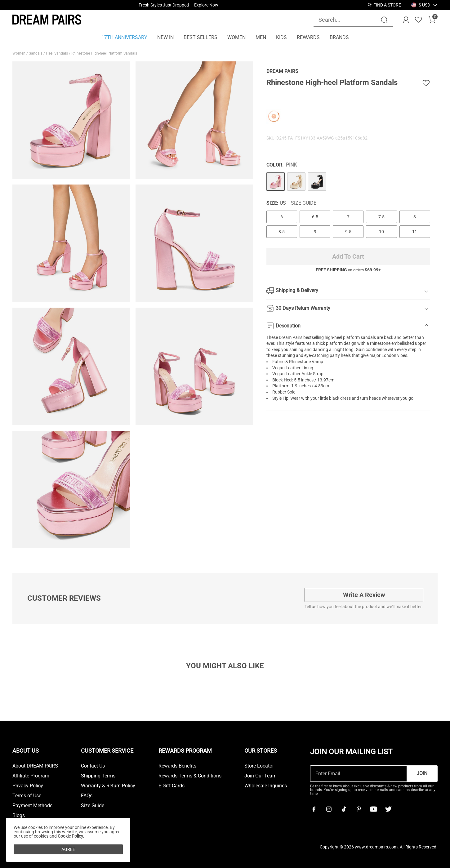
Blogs (19, 816)
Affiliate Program (31, 776)
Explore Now (206, 5)
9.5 (348, 232)
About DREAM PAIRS (35, 766)
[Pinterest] (359, 809)
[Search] (384, 20)
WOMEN (236, 37)
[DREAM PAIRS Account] (406, 20)
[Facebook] (314, 809)
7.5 (381, 217)
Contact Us (93, 766)
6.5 (315, 217)
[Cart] (432, 20)
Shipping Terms (98, 776)
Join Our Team (261, 776)
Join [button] (422, 773)
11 (415, 232)
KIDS (281, 37)
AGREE (68, 849)
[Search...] (350, 20)
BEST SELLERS (200, 37)
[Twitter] (388, 809)
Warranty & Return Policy (108, 786)
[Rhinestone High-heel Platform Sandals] (276, 182)
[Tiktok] (344, 809)
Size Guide (304, 203)
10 (381, 232)
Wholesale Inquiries (266, 786)
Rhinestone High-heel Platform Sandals (105, 53)
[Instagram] (329, 809)
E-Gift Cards (172, 786)
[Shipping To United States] (421, 5)
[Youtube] (373, 809)
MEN (261, 37)
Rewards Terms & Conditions (190, 776)
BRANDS (339, 37)
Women (19, 53)
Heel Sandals (57, 53)
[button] (424, 5)
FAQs (87, 796)
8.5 (282, 232)
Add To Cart (348, 256)
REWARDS (308, 37)
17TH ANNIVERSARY (124, 37)
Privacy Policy (28, 786)
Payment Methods (32, 806)
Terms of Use (27, 796)
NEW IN (165, 37)
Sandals (36, 53)
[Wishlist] (418, 20)
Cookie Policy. (71, 836)
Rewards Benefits (177, 766)
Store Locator (259, 766)
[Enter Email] (359, 774)
